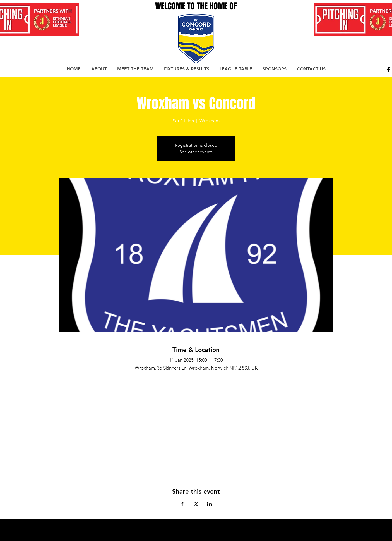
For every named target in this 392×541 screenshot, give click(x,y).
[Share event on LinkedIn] (210, 504)
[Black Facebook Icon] (389, 69)
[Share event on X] (196, 504)
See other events (196, 152)
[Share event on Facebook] (182, 504)
